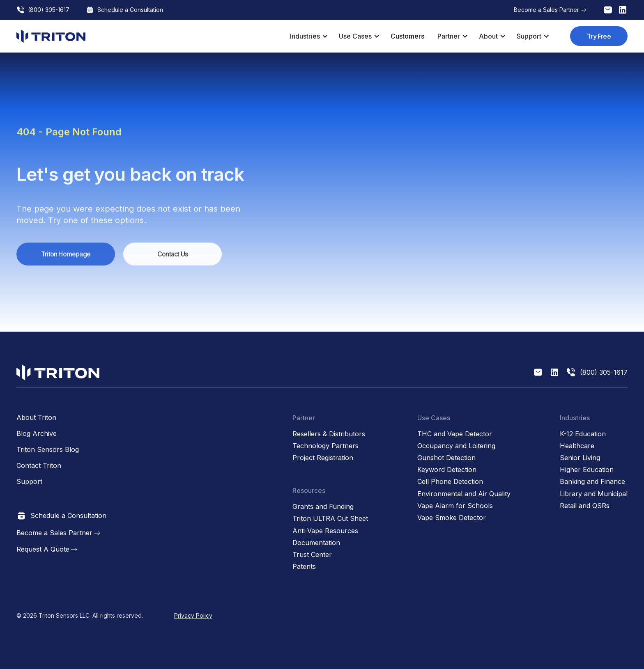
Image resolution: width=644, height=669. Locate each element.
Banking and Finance (592, 482)
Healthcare (577, 446)
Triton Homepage (66, 259)
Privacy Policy (193, 615)
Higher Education (587, 470)
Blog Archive (37, 434)
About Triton (36, 418)
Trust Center (312, 555)
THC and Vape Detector (455, 434)
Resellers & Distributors (329, 434)
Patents (304, 567)
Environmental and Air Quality (464, 494)
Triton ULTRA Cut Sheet (330, 519)
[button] (308, 36)
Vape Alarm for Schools (455, 506)
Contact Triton (39, 466)
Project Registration (323, 458)
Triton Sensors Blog (48, 450)
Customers (407, 36)
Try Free (599, 36)
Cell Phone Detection (450, 482)
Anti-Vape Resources (325, 531)
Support (29, 482)
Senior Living (580, 458)
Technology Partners (325, 446)
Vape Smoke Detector (452, 518)
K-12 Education (583, 434)
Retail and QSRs (585, 506)
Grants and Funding (323, 507)
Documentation (316, 543)
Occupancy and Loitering (456, 446)
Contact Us (172, 259)
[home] (51, 36)
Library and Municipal (594, 494)
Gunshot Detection (446, 458)
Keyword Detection (447, 470)
